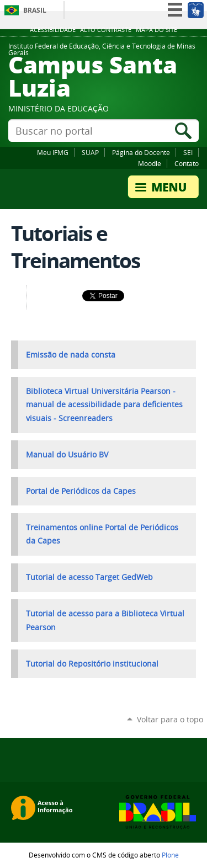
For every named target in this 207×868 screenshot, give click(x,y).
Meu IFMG (53, 152)
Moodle (150, 163)
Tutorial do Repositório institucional (92, 664)
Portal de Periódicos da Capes (81, 491)
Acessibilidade (53, 30)
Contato (187, 163)
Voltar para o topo (170, 719)
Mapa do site (156, 30)
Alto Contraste (106, 30)
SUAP (90, 152)
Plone (170, 855)
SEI (188, 152)
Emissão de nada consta (71, 355)
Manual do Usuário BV (67, 455)
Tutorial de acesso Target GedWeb (89, 577)
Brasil (35, 10)
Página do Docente (141, 152)
